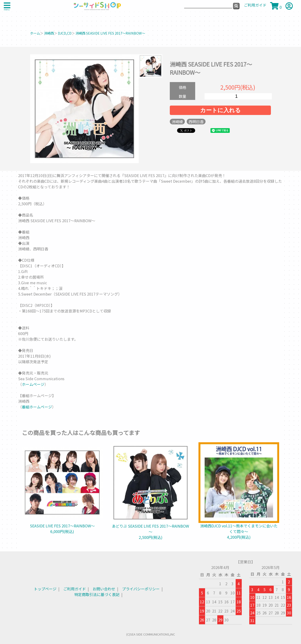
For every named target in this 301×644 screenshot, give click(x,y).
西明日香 (196, 122)
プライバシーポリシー (141, 589)
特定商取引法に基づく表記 (97, 594)
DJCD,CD (65, 33)
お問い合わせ (104, 589)
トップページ (45, 589)
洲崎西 (49, 33)
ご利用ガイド (75, 589)
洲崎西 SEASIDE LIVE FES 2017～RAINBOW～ (110, 33)
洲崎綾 (177, 122)
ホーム (35, 33)
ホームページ (33, 384)
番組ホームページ (37, 407)
